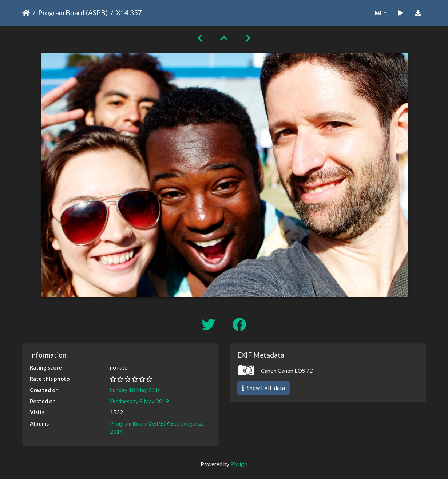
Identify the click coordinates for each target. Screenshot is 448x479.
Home (26, 13)
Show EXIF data (263, 388)
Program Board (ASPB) (73, 13)
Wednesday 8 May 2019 (139, 401)
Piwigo (239, 464)
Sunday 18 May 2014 (136, 390)
